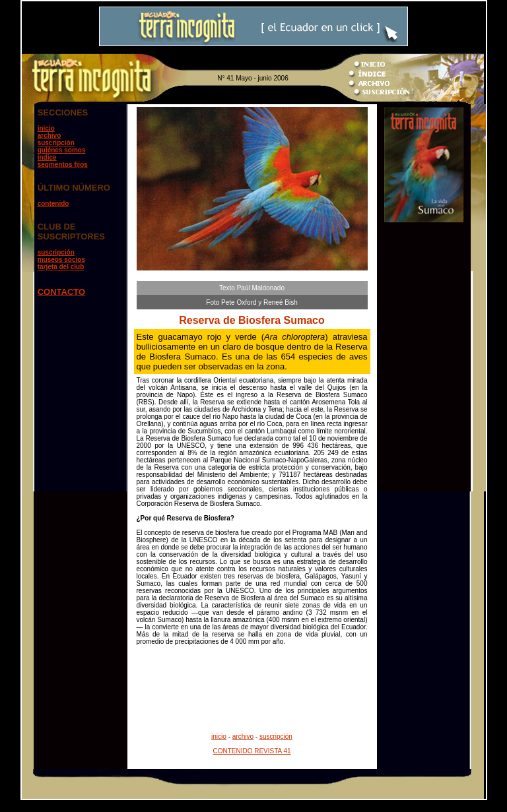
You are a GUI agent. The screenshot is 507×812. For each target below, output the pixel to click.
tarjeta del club (61, 267)
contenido (53, 203)
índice (47, 157)
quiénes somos (62, 150)
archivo (50, 136)
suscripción (56, 143)
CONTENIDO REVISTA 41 (252, 751)
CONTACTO (61, 292)
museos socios (61, 260)
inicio (46, 128)
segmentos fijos (63, 165)
